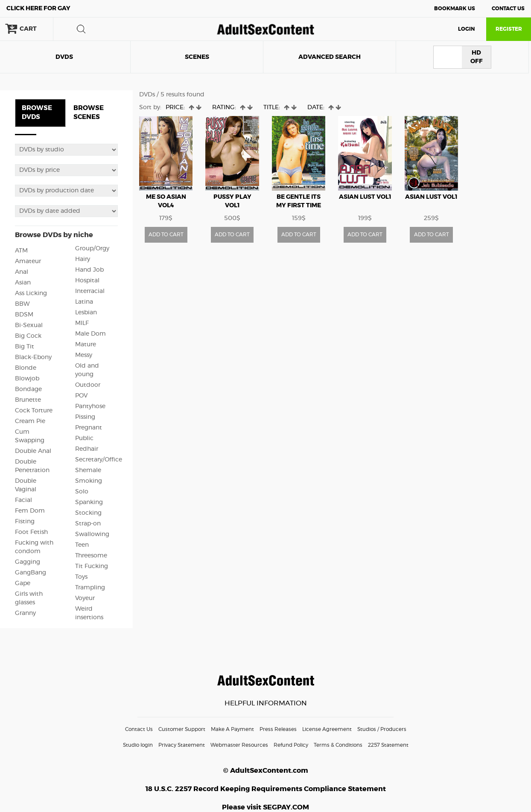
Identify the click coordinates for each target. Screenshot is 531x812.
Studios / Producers (382, 729)
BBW (22, 304)
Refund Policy (291, 745)
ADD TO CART (166, 235)
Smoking (89, 481)
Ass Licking (31, 293)
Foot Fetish (31, 532)
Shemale (88, 470)
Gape (23, 583)
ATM (21, 251)
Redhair (87, 449)
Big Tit (25, 347)
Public (84, 438)
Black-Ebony (33, 357)
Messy (84, 355)
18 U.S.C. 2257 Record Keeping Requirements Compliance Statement (266, 789)
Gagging (28, 562)
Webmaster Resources (239, 745)
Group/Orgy (92, 249)
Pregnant (89, 428)
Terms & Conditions (338, 745)
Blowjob (27, 379)
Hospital (87, 281)
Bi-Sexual (29, 325)
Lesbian (86, 313)
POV (81, 396)
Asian (23, 283)
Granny (25, 613)
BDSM (24, 315)
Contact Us (508, 9)
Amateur (28, 261)
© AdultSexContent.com (266, 771)
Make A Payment (232, 729)
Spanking (89, 502)
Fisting (25, 522)
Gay (38, 9)
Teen (82, 545)
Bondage (28, 389)
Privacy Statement (182, 745)
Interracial (90, 291)
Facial (23, 500)
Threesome (91, 556)
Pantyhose (90, 406)
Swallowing (92, 534)
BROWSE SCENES (89, 113)
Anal (22, 272)
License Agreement (327, 729)
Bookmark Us (455, 9)
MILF (82, 323)
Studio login (138, 745)
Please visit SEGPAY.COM (265, 807)
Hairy (83, 259)
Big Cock (28, 336)
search (81, 29)
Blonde (26, 368)
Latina (84, 302)
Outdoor (88, 385)
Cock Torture (34, 411)
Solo (82, 492)
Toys (81, 577)
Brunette (28, 400)
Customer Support (182, 729)
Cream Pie (30, 421)
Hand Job (89, 270)
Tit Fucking (92, 566)
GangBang (31, 573)
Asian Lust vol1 (365, 197)
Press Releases (278, 729)
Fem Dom (30, 511)
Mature (86, 345)
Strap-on (88, 524)
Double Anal (33, 451)
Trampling (90, 588)
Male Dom (90, 334)
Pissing (85, 417)
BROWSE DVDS (37, 113)
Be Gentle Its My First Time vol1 (299, 206)
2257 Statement (388, 745)
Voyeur (85, 598)
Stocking (88, 513)
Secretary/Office (99, 460)
